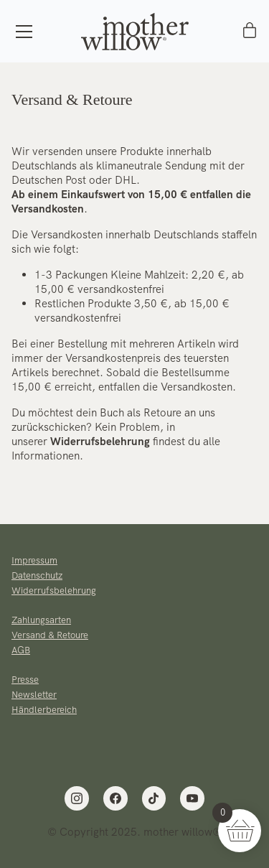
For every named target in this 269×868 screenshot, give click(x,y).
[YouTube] (192, 798)
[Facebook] (115, 798)
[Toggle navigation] (24, 32)
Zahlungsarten (41, 620)
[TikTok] (154, 798)
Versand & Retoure (50, 635)
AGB (21, 650)
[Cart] (250, 32)
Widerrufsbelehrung (100, 442)
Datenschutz (37, 575)
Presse (25, 680)
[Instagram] (77, 798)
